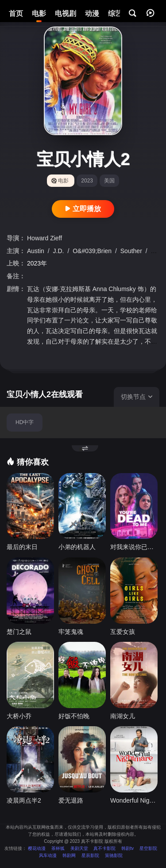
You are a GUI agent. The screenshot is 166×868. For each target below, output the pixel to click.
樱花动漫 (37, 848)
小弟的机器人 (77, 547)
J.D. (60, 251)
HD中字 (25, 422)
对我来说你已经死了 (134, 547)
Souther (132, 251)
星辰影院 (90, 855)
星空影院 (148, 848)
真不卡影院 (104, 848)
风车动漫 (48, 855)
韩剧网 (69, 855)
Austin (37, 251)
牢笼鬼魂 (71, 632)
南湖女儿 (123, 716)
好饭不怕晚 (74, 716)
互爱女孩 (123, 632)
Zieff (56, 238)
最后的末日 (22, 547)
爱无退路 (71, 800)
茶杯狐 (58, 848)
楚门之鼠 (19, 632)
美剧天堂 (79, 848)
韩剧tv (127, 848)
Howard (39, 238)
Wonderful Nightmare (134, 800)
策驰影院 (114, 855)
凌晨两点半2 (24, 800)
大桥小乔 (19, 716)
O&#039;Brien (93, 251)
